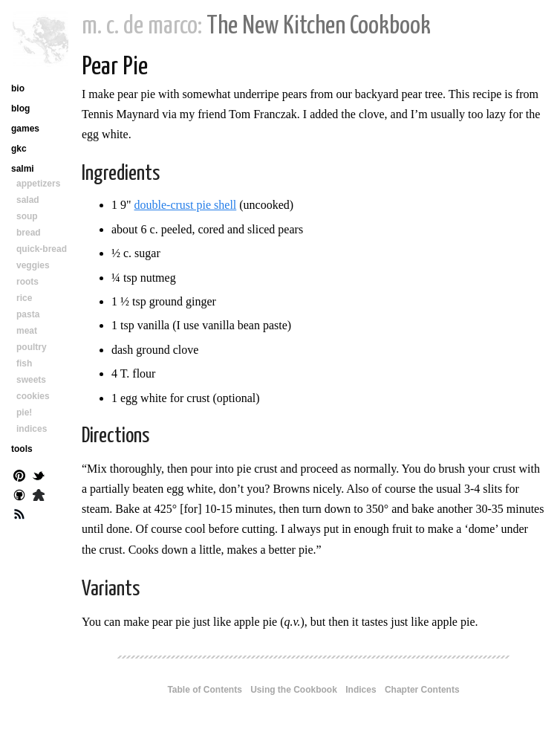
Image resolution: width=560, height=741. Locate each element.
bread (29, 233)
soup (27, 216)
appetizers (38, 184)
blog (20, 109)
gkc (19, 149)
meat (27, 331)
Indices (361, 690)
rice (24, 298)
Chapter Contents (422, 690)
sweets (31, 380)
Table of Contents (204, 690)
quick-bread (42, 249)
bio (18, 88)
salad (28, 200)
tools (22, 449)
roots (27, 282)
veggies (33, 265)
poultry (32, 347)
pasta (28, 314)
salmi (23, 169)
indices (32, 429)
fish (24, 363)
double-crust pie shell (186, 205)
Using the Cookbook (294, 690)
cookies (33, 396)
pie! (24, 412)
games (25, 129)
